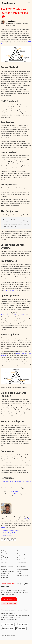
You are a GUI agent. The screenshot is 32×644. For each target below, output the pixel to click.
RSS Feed (4, 562)
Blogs (3, 556)
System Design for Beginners (12, 533)
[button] (29, 3)
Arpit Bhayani (8, 3)
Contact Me (5, 577)
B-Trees (5, 290)
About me (4, 569)
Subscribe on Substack (9, 603)
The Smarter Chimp (23, 575)
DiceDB (27, 519)
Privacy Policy (5, 573)
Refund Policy (5, 575)
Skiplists (13, 290)
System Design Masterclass (11, 531)
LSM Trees (4, 315)
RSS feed (16, 494)
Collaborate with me (23, 569)
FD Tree (24, 315)
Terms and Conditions (8, 571)
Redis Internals (8, 535)
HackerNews (14, 491)
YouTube (3, 527)
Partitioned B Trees (13, 315)
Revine (19, 573)
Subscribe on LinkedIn (9, 599)
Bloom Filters (20, 354)
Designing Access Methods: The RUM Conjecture (17, 482)
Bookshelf (4, 560)
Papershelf (4, 558)
